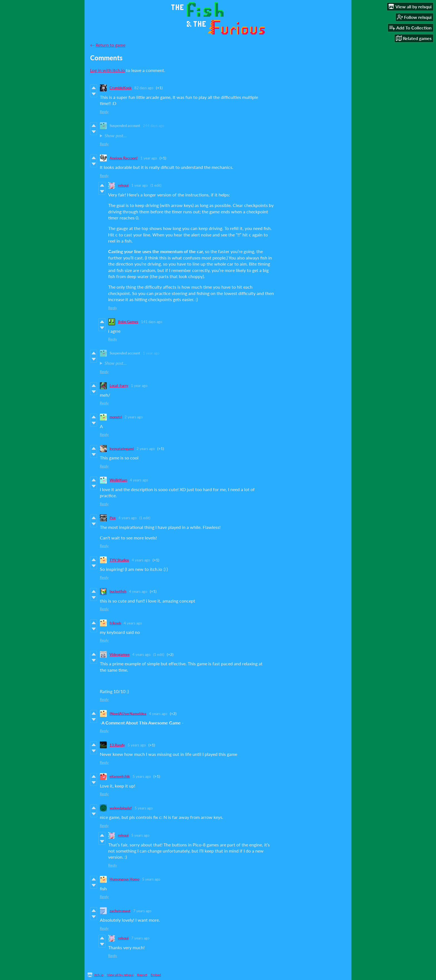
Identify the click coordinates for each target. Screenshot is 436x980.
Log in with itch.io (107, 70)
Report (142, 975)
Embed (156, 975)
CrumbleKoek (121, 88)
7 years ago (142, 911)
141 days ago (152, 322)
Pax (113, 518)
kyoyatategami (122, 449)
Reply (104, 112)
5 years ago (137, 745)
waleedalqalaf (121, 808)
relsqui (123, 185)
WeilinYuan (118, 480)
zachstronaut (120, 911)
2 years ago (134, 417)
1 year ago (149, 158)
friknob (115, 623)
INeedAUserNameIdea (128, 714)
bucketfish (118, 591)
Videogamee (120, 654)
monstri (116, 417)
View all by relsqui (120, 975)
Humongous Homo (124, 879)
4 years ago (139, 480)
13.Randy (117, 745)
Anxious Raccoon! (124, 158)
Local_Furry (119, 386)
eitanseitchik (120, 776)
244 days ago (153, 126)
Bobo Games (128, 322)
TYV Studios (119, 560)
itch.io (99, 975)
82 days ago (144, 88)
